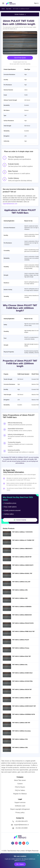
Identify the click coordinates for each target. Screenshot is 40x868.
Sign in (36, 3)
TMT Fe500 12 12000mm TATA (20, 739)
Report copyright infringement (20, 809)
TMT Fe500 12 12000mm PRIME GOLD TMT (23, 631)
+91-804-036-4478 (21, 821)
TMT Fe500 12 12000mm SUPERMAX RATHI (23, 714)
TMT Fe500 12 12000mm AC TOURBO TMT (23, 540)
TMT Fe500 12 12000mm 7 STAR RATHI (22, 532)
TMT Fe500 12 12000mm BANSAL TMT (22, 573)
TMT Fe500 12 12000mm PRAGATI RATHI (23, 623)
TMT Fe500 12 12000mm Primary (21, 648)
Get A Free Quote (20, 58)
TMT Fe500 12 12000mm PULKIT (21, 640)
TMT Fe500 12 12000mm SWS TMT (21, 723)
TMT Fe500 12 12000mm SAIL (20, 665)
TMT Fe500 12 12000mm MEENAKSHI (22, 615)
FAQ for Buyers (20, 787)
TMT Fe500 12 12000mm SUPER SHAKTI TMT (24, 706)
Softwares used (20, 806)
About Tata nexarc (20, 780)
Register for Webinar (20, 794)
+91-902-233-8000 (21, 828)
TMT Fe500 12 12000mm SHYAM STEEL (22, 681)
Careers (20, 784)
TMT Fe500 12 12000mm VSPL (20, 748)
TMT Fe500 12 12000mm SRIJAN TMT (22, 690)
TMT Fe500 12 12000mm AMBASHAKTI (22, 549)
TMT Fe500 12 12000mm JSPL (20, 590)
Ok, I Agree (20, 864)
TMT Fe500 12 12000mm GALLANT (21, 582)
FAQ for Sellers (20, 790)
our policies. (22, 860)
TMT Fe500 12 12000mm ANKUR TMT (22, 557)
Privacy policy (20, 813)
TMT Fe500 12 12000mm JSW (20, 598)
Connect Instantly (20, 520)
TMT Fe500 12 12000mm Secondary (21, 731)
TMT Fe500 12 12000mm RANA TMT (21, 656)
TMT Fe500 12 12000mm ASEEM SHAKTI (23, 565)
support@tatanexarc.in (21, 825)
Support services (20, 802)
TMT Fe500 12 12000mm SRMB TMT (21, 698)
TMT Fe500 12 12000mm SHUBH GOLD (22, 673)
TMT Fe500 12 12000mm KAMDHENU (22, 607)
